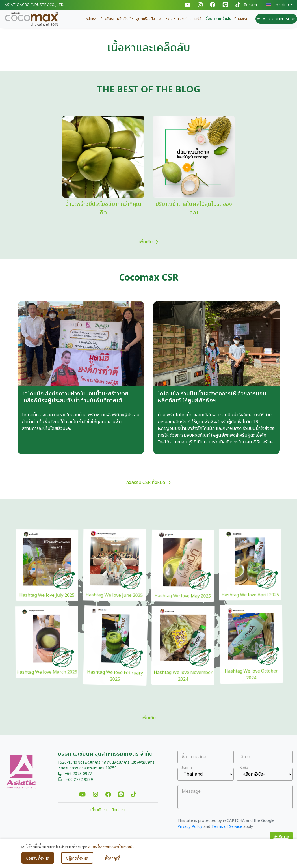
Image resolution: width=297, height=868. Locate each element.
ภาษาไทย (278, 5)
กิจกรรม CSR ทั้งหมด (149, 483)
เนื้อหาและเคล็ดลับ (218, 19)
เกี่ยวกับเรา (107, 19)
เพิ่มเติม (149, 242)
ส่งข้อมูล (281, 837)
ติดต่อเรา (250, 5)
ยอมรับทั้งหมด (38, 858)
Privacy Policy (190, 827)
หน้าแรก (91, 19)
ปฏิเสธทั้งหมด (77, 858)
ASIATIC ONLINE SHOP (276, 19)
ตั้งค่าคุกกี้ (113, 858)
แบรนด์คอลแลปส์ (190, 19)
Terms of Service (227, 827)
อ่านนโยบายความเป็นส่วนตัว (111, 846)
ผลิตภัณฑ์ (124, 19)
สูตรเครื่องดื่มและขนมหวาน (154, 19)
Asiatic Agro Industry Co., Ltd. (34, 5)
